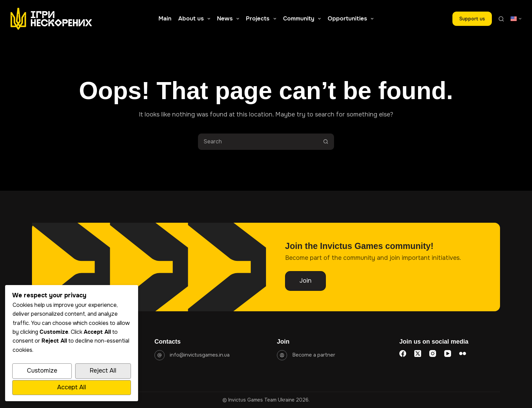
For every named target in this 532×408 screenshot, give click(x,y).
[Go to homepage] (51, 19)
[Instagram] (433, 354)
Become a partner (314, 355)
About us (196, 19)
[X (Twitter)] (418, 354)
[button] (516, 19)
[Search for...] (258, 142)
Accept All (72, 387)
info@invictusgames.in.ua (200, 355)
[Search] (501, 19)
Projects (262, 19)
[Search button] (326, 142)
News (229, 19)
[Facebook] (403, 354)
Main (165, 19)
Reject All (103, 371)
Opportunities (352, 19)
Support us (472, 19)
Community (303, 19)
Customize (42, 371)
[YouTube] (448, 354)
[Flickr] (463, 354)
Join (305, 281)
